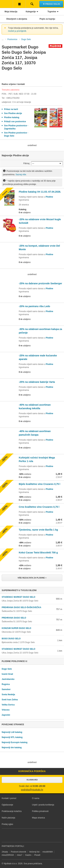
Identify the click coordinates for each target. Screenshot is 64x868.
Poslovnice (12, 39)
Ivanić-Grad (7, 674)
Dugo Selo (26, 39)
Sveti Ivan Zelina (10, 700)
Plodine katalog (12, 117)
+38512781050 (12, 98)
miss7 (20, 855)
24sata (5, 852)
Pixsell (37, 855)
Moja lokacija (11, 12)
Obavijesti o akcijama (17, 19)
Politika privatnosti (40, 811)
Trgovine (52, 12)
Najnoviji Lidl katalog (12, 732)
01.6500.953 (32, 780)
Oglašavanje (7, 805)
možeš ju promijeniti (17, 31)
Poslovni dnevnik (18, 852)
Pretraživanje (32, 4)
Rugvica (6, 684)
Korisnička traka (19, 4)
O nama (36, 798)
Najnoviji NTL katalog (12, 737)
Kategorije (31, 12)
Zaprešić (6, 715)
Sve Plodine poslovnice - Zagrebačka (16, 127)
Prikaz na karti (11, 109)
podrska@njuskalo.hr (32, 790)
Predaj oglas (7, 824)
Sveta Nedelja (8, 695)
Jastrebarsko (8, 679)
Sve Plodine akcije (13, 113)
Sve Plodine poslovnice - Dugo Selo (16, 134)
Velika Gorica (8, 705)
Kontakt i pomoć (9, 798)
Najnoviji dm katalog (12, 748)
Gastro (28, 855)
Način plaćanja (8, 818)
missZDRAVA (8, 855)
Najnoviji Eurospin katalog (15, 742)
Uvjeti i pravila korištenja (43, 805)
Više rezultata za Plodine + (32, 578)
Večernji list (34, 852)
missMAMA (48, 852)
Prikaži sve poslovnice (15, 122)
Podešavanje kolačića (12, 811)
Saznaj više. (21, 175)
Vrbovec (6, 710)
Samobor (6, 689)
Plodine (49, 197)
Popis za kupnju (47, 19)
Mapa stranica (38, 818)
